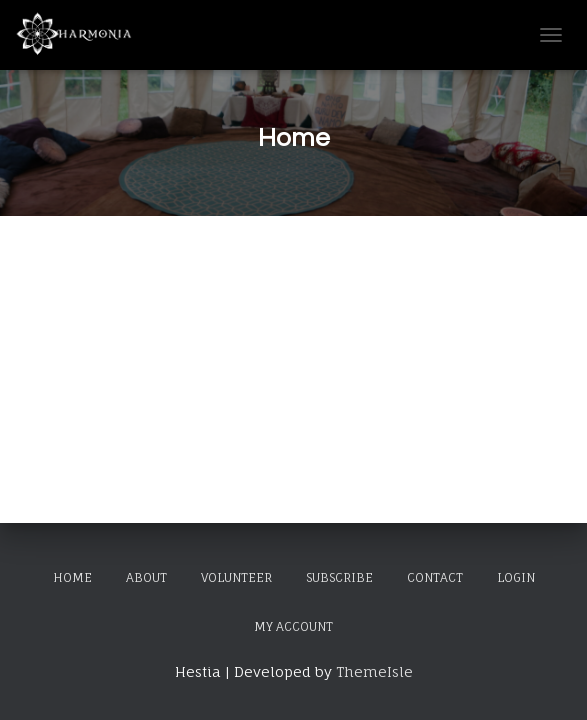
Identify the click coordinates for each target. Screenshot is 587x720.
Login (516, 577)
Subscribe (339, 577)
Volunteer (236, 577)
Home (72, 577)
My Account (293, 626)
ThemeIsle (374, 671)
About (146, 577)
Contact (435, 577)
